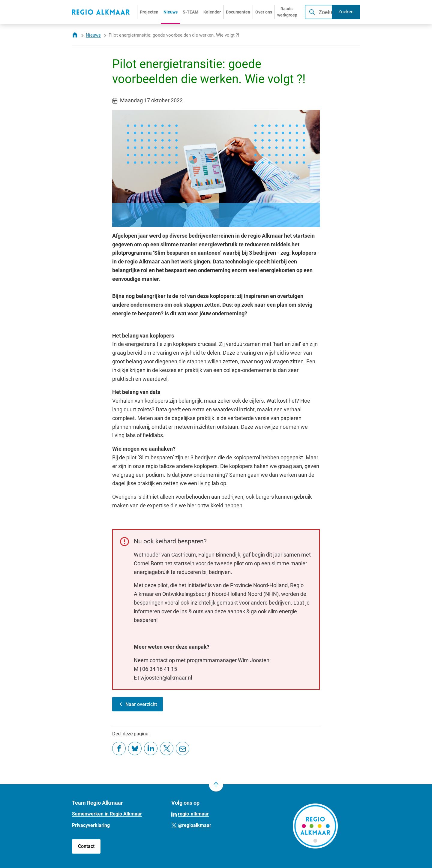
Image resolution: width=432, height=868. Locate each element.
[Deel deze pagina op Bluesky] (135, 748)
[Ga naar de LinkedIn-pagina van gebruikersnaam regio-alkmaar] (190, 814)
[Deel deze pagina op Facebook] (119, 748)
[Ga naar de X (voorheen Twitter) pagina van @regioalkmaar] (191, 825)
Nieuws (93, 35)
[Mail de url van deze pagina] (183, 748)
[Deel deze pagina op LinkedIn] (151, 748)
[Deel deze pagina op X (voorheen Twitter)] (167, 748)
